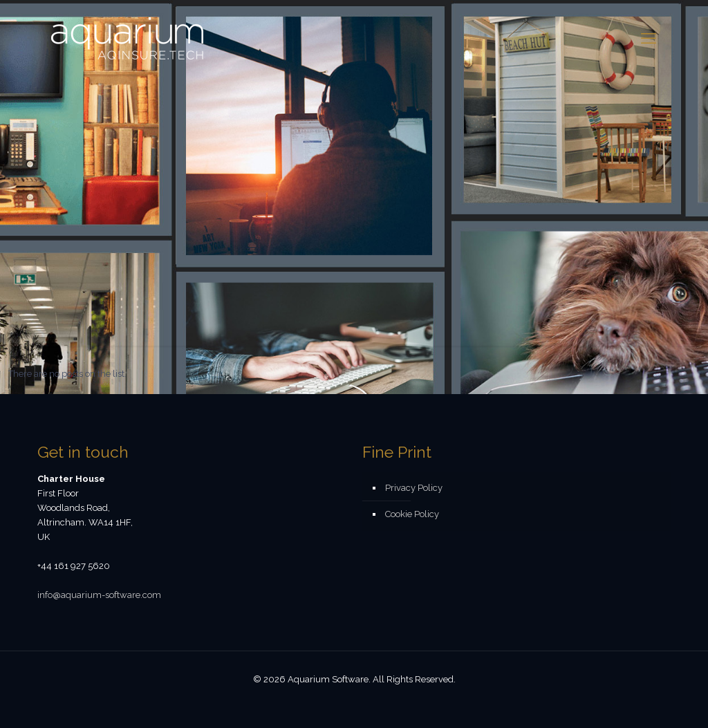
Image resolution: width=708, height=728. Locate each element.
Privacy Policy (414, 488)
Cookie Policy (412, 514)
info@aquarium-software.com (99, 595)
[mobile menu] (649, 38)
